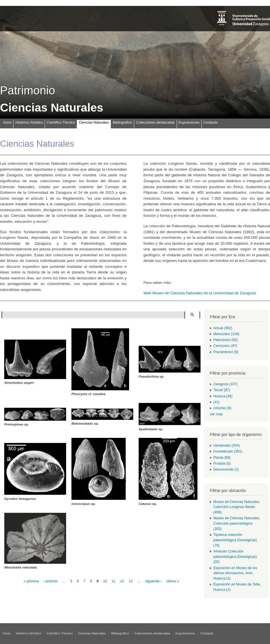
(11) (217, 402)
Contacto (211, 122)
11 (114, 581)
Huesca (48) (223, 396)
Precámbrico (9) (226, 352)
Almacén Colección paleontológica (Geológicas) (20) (235, 557)
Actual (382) (223, 328)
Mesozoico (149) (226, 334)
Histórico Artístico (29, 122)
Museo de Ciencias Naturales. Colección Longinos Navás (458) (237, 507)
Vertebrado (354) (227, 445)
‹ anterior (50, 581)
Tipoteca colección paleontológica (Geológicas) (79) (235, 540)
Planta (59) (222, 458)
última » (172, 581)
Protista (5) (222, 463)
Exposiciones (189, 122)
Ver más (216, 414)
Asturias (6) (222, 408)
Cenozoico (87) (225, 346)
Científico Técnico (61, 122)
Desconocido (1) (226, 469)
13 (130, 581)
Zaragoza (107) (225, 384)
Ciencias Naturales (94, 122)
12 (122, 581)
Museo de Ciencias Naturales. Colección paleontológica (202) (237, 523)
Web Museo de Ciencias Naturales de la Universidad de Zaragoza (200, 293)
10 (105, 581)
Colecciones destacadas (156, 122)
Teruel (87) (222, 390)
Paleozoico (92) (226, 340)
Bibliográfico (122, 122)
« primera (31, 581)
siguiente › (154, 581)
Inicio (7, 122)
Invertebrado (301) (228, 451)
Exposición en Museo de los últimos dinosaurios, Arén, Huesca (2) (235, 573)
